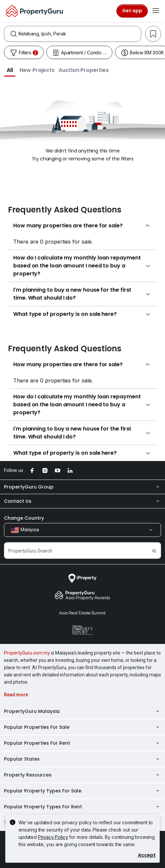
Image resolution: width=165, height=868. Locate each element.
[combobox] (80, 34)
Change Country (24, 518)
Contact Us (82, 501)
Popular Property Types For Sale (82, 791)
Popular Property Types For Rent (82, 807)
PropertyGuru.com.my (27, 653)
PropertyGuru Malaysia (82, 711)
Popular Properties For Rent (82, 743)
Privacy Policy (53, 837)
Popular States (82, 759)
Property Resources (82, 775)
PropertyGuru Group (82, 487)
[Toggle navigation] (156, 11)
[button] (10, 70)
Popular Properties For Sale (82, 727)
